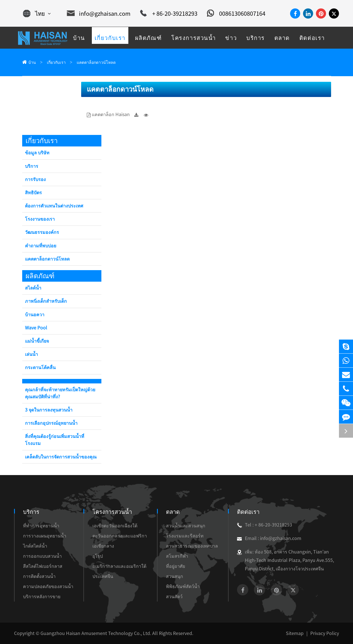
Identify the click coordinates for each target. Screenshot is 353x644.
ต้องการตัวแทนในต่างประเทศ (54, 206)
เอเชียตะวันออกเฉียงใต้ (115, 526)
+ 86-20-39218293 (169, 13)
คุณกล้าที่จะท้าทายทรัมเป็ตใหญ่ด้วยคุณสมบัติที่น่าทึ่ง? (60, 393)
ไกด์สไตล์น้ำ (35, 546)
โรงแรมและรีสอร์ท (185, 536)
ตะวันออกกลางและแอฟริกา (120, 536)
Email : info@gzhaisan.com (269, 538)
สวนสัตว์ (174, 596)
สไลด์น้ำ (33, 288)
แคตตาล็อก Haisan (111, 114)
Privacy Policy (325, 633)
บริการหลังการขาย (42, 596)
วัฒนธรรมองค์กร (42, 232)
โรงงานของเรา (40, 219)
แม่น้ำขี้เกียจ (37, 341)
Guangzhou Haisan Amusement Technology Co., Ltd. (96, 633)
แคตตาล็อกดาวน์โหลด (96, 62)
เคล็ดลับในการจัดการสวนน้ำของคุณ (61, 457)
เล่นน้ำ (31, 354)
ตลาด (173, 512)
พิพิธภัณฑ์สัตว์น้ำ (183, 586)
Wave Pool (36, 328)
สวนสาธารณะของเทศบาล (192, 546)
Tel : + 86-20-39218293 (265, 525)
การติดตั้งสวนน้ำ (39, 576)
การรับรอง (35, 179)
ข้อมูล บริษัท (37, 153)
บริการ (32, 166)
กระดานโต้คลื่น (40, 367)
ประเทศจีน (103, 576)
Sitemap (295, 633)
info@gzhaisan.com (99, 13)
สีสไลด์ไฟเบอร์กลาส (43, 566)
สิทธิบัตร (33, 193)
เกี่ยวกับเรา (56, 62)
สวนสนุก (175, 576)
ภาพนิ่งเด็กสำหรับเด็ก (46, 301)
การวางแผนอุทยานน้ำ (45, 536)
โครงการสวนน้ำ (112, 512)
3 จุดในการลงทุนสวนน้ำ (49, 410)
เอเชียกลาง (103, 546)
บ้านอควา (35, 315)
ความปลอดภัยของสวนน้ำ (48, 586)
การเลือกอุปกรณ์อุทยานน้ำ (51, 423)
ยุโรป (98, 556)
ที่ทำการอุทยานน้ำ (41, 526)
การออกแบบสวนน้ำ (42, 556)
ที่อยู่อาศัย (176, 566)
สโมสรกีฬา (177, 556)
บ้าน (32, 62)
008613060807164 (236, 13)
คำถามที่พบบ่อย (41, 246)
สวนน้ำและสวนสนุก (186, 526)
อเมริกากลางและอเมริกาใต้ (119, 566)
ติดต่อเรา (248, 512)
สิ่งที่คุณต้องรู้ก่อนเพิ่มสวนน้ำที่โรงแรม (55, 440)
